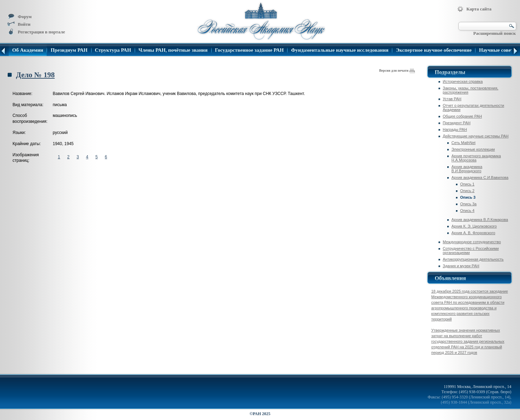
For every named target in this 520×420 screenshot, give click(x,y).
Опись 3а (468, 204)
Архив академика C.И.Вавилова (480, 177)
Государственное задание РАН (250, 50)
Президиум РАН (69, 50)
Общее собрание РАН (462, 116)
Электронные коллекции (473, 149)
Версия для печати (397, 70)
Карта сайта (474, 9)
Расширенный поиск (495, 33)
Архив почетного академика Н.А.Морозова (476, 158)
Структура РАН (113, 50)
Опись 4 (467, 211)
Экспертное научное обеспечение (434, 50)
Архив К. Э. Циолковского (474, 226)
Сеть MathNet (463, 143)
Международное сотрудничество (472, 242)
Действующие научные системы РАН (476, 136)
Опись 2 (467, 191)
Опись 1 (467, 184)
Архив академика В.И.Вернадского (467, 169)
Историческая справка (463, 81)
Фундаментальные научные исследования (340, 50)
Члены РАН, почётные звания (173, 50)
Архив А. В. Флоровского (473, 233)
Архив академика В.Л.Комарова (480, 220)
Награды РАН (455, 129)
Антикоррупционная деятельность (473, 259)
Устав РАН (452, 99)
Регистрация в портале (36, 32)
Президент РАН (457, 123)
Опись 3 (468, 197)
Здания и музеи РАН (461, 266)
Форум (19, 17)
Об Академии (28, 50)
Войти (19, 24)
